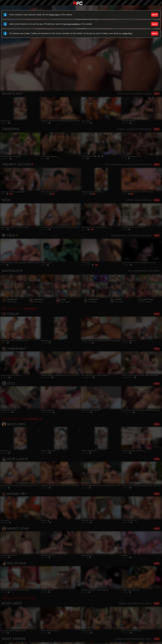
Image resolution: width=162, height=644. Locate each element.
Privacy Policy (54, 15)
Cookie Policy (127, 33)
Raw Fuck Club (78, 3)
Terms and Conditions (71, 24)
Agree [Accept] (155, 15)
